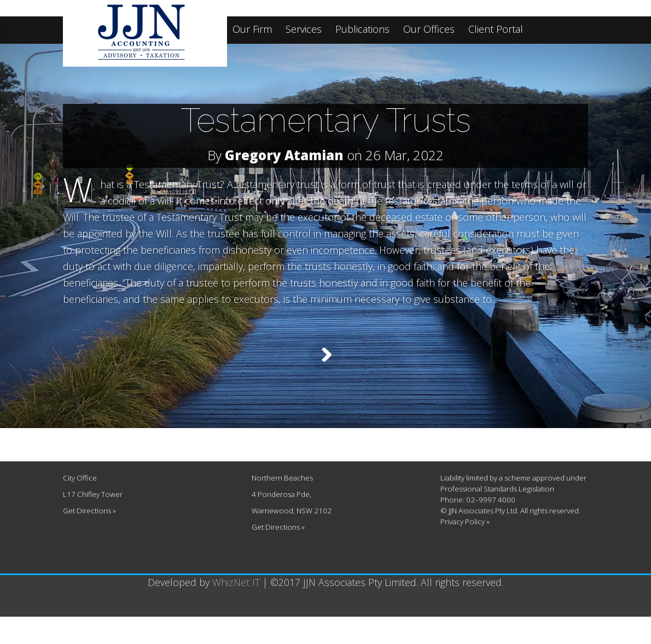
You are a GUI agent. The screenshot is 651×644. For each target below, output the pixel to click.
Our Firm (252, 30)
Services (304, 30)
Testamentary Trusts (326, 120)
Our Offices (429, 30)
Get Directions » (89, 538)
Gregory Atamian (284, 155)
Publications (362, 30)
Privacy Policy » (465, 549)
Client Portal (496, 30)
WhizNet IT (236, 610)
